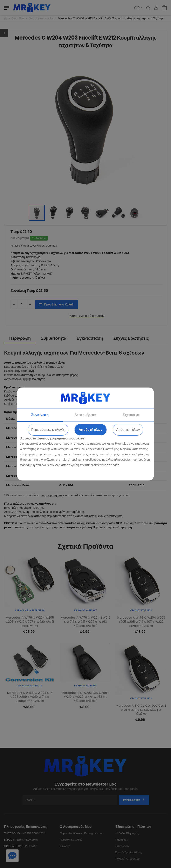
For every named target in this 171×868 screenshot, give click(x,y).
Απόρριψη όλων (128, 430)
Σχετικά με (131, 415)
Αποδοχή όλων (91, 430)
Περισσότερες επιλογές (48, 430)
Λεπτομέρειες (85, 415)
